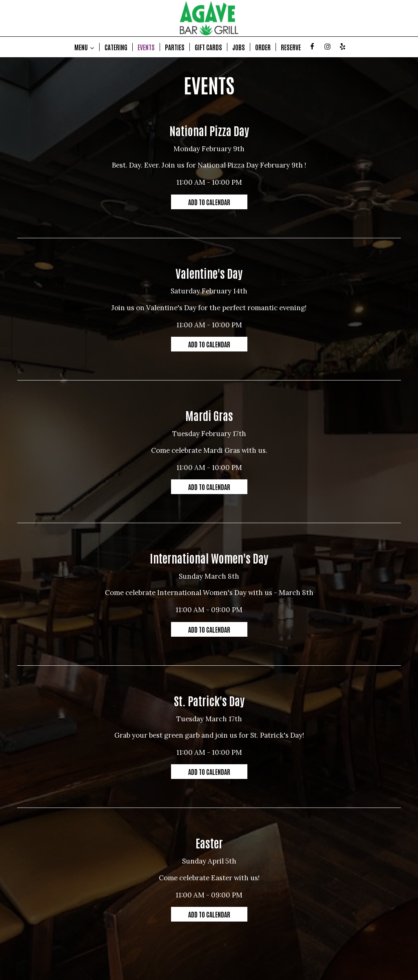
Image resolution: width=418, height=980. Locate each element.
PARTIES (175, 47)
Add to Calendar (209, 202)
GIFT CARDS (208, 47)
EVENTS (146, 47)
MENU (84, 47)
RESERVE (291, 47)
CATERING (116, 47)
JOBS (239, 47)
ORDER (263, 47)
